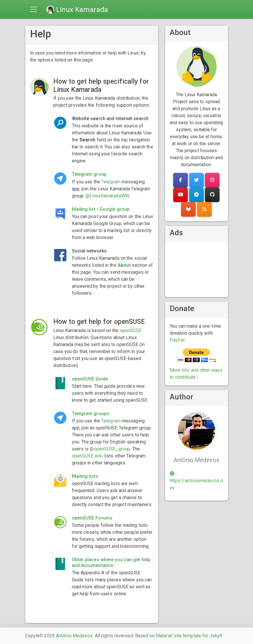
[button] (181, 180)
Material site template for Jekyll (189, 636)
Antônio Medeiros (74, 636)
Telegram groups (91, 414)
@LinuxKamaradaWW (107, 196)
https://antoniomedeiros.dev (197, 481)
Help (40, 34)
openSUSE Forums (92, 518)
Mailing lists (85, 476)
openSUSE (131, 330)
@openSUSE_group (110, 449)
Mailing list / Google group (101, 209)
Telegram (111, 182)
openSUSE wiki (87, 456)
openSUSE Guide (90, 379)
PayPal (177, 340)
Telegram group (89, 174)
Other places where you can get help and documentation (111, 562)
